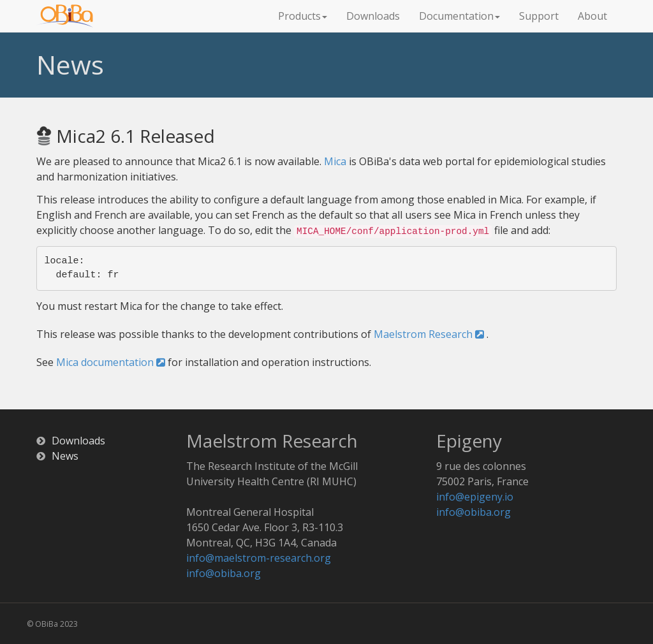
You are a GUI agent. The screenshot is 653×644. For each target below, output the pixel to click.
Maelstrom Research (429, 334)
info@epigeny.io (475, 497)
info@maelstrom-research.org (259, 558)
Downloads (373, 16)
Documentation (459, 16)
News (65, 456)
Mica (335, 161)
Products (303, 16)
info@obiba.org (224, 573)
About (592, 16)
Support (539, 16)
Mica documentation (111, 362)
